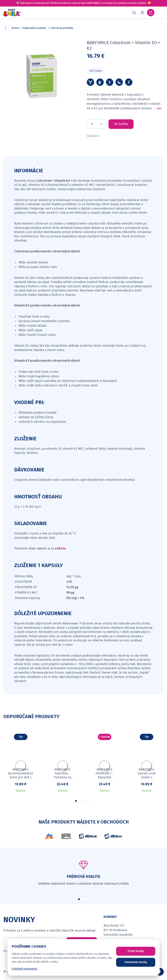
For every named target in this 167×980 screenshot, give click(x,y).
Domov (16, 28)
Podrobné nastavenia (24, 969)
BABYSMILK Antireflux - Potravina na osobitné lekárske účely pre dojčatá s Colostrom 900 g (63, 773)
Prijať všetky (136, 951)
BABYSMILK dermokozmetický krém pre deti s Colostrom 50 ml (21, 773)
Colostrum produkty (62, 28)
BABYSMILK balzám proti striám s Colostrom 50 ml (146, 773)
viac (159, 108)
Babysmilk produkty (35, 28)
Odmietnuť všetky (136, 962)
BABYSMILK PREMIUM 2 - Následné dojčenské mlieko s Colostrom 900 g (105, 773)
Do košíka (121, 124)
